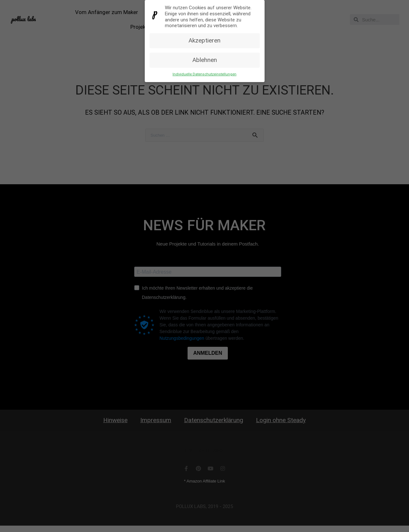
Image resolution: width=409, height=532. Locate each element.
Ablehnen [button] (205, 60)
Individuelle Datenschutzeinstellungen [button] (204, 74)
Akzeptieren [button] (204, 40)
